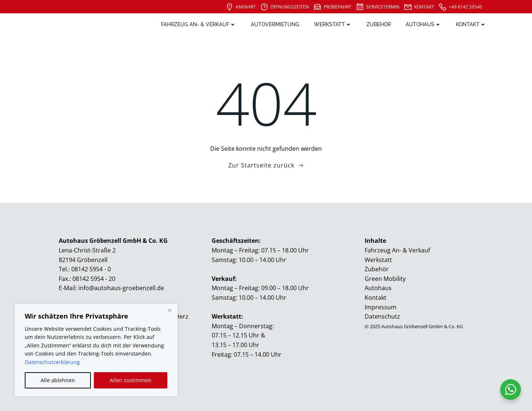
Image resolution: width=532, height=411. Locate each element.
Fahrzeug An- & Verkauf (199, 24)
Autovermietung (275, 24)
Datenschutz (382, 316)
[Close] (170, 310)
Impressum (381, 307)
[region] (96, 350)
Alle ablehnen (58, 380)
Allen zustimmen (131, 380)
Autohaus (423, 24)
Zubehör (379, 24)
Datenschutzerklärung (52, 362)
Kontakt (471, 24)
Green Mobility (385, 279)
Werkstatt (333, 24)
